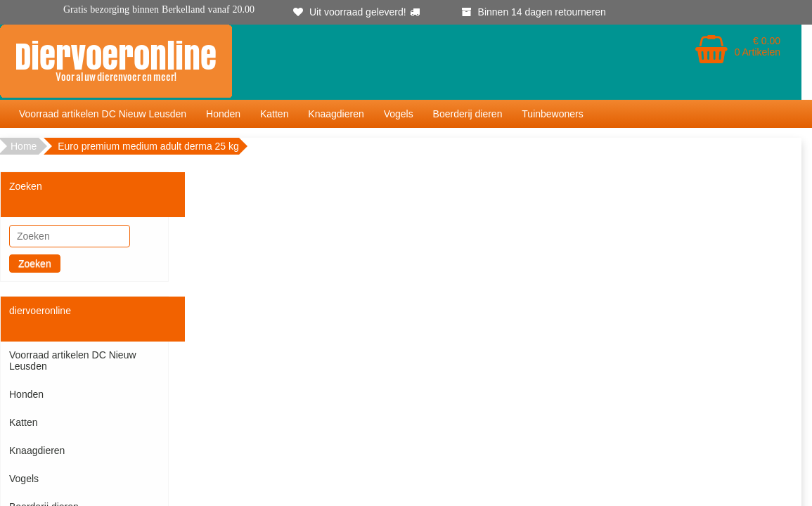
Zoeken (35, 264)
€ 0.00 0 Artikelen (758, 46)
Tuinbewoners (552, 114)
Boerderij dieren (468, 114)
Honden (223, 114)
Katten (274, 114)
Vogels (399, 114)
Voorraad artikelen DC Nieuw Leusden (103, 114)
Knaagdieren (336, 114)
